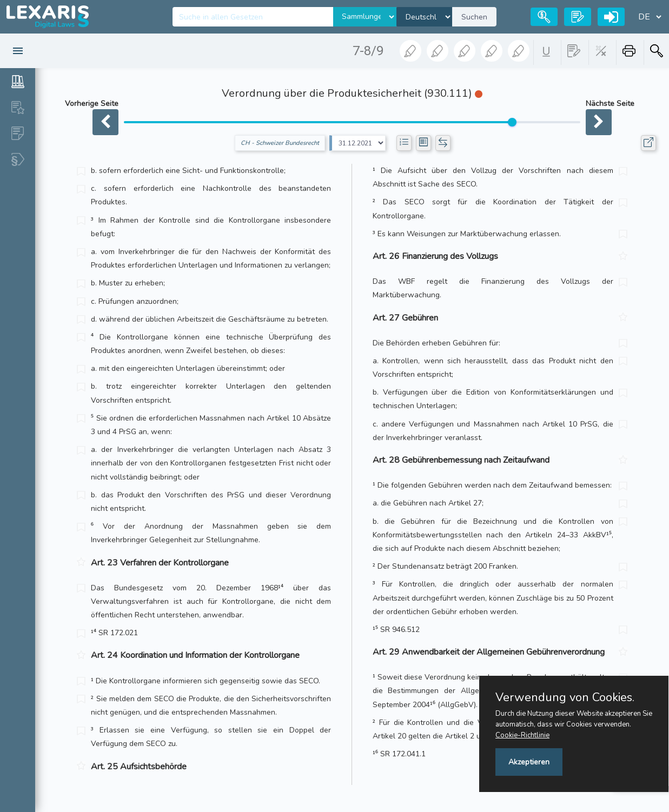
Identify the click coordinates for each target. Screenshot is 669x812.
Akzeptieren (529, 762)
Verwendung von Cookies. (565, 697)
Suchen (474, 17)
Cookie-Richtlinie (522, 735)
